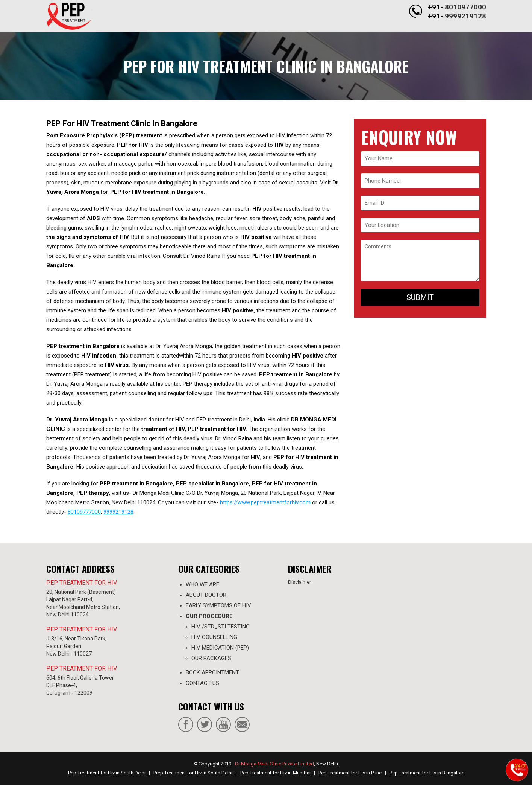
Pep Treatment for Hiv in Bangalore (427, 773)
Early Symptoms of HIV (219, 605)
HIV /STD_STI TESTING (221, 627)
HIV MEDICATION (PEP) (220, 648)
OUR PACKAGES (211, 658)
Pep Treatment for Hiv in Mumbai (275, 773)
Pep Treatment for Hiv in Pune (350, 773)
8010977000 (465, 7)
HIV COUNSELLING (215, 637)
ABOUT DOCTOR (206, 595)
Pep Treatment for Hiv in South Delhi (107, 773)
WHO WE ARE (202, 584)
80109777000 (84, 512)
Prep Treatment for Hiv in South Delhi (193, 773)
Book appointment (212, 672)
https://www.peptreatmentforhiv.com (265, 502)
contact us (202, 683)
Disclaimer (299, 582)
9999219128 (465, 16)
